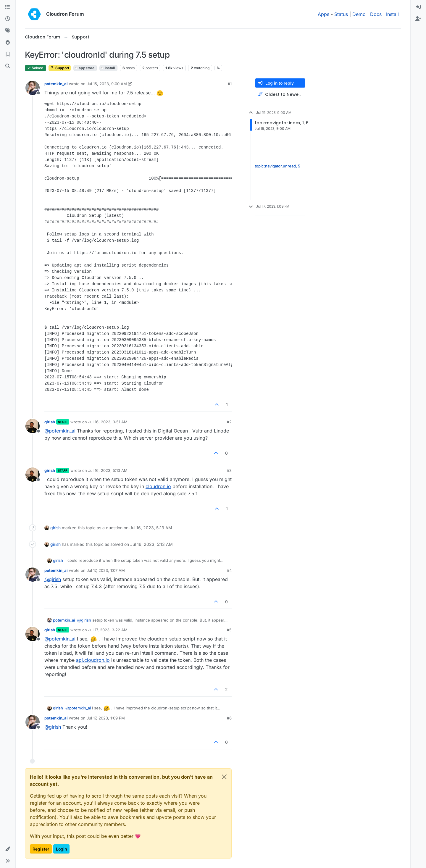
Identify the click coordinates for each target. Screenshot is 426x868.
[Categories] (8, 7)
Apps (323, 14)
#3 (229, 470)
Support (60, 68)
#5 (229, 630)
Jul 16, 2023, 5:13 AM (108, 470)
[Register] (418, 19)
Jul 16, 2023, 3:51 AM (108, 422)
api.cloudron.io (93, 660)
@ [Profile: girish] (53, 579)
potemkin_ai (56, 84)
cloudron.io (158, 486)
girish (50, 422)
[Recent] (8, 19)
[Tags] (8, 31)
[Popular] (8, 43)
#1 (230, 84)
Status (341, 14)
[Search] (8, 66)
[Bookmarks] (8, 54)
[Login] (418, 7)
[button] (8, 849)
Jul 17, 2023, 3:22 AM (108, 630)
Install (392, 14)
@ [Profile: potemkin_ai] (60, 431)
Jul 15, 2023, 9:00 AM (107, 84)
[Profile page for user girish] (33, 426)
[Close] (224, 777)
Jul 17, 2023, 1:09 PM (106, 718)
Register (41, 849)
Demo (359, 14)
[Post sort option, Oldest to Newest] (280, 95)
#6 (229, 718)
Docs (376, 14)
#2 (229, 422)
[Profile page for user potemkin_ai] (33, 88)
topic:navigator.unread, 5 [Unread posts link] (277, 166)
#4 (229, 570)
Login (61, 849)
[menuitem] (418, 7)
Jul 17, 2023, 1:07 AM (106, 570)
